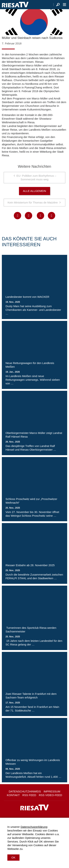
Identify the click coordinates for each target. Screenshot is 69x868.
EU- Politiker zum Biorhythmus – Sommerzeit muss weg (36, 178)
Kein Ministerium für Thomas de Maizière (33, 202)
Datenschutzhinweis (25, 791)
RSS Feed (29, 795)
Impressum (52, 791)
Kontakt (13, 795)
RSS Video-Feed (51, 795)
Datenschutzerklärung (34, 827)
